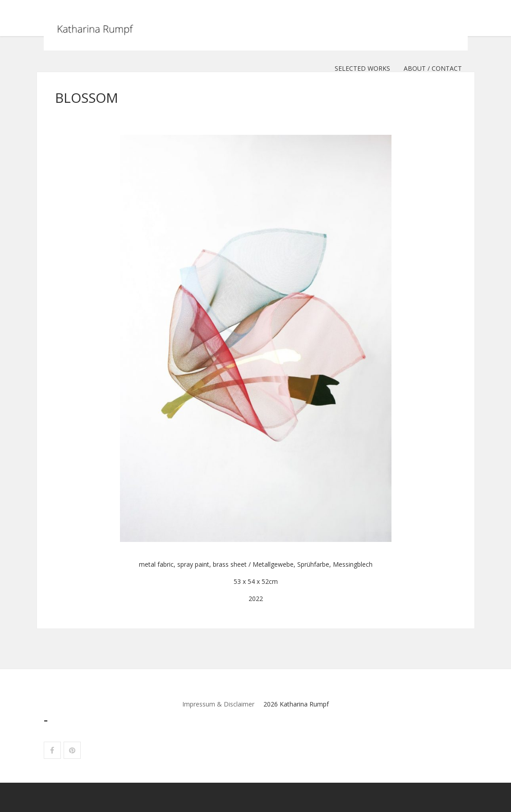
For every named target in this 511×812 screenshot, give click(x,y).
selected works (362, 68)
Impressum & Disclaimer (218, 704)
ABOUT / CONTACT (433, 68)
